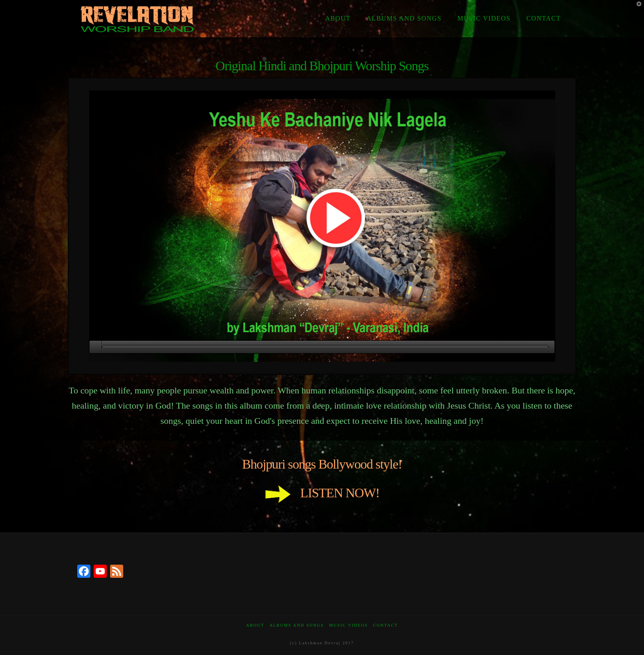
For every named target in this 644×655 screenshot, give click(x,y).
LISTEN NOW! (322, 493)
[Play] (95, 347)
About (255, 625)
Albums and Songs (297, 625)
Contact (385, 625)
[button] (636, 8)
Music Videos (348, 625)
